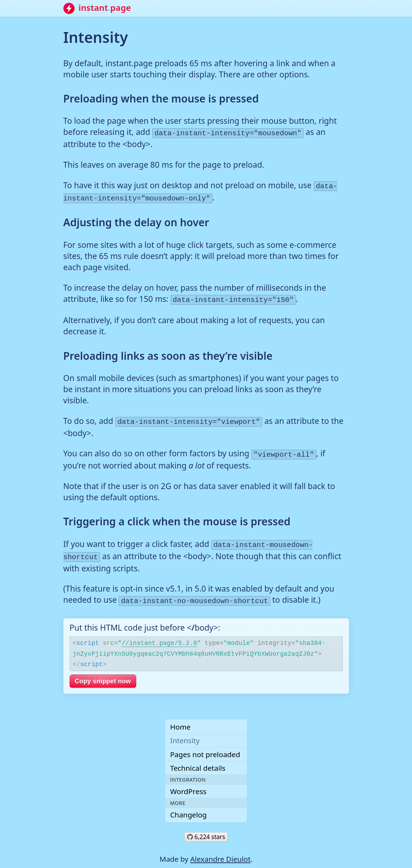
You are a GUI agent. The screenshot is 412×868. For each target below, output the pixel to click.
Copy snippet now (103, 672)
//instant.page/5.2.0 (159, 634)
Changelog (188, 806)
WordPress (188, 783)
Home (180, 718)
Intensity (185, 732)
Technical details (198, 759)
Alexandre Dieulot (220, 850)
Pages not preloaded (205, 745)
